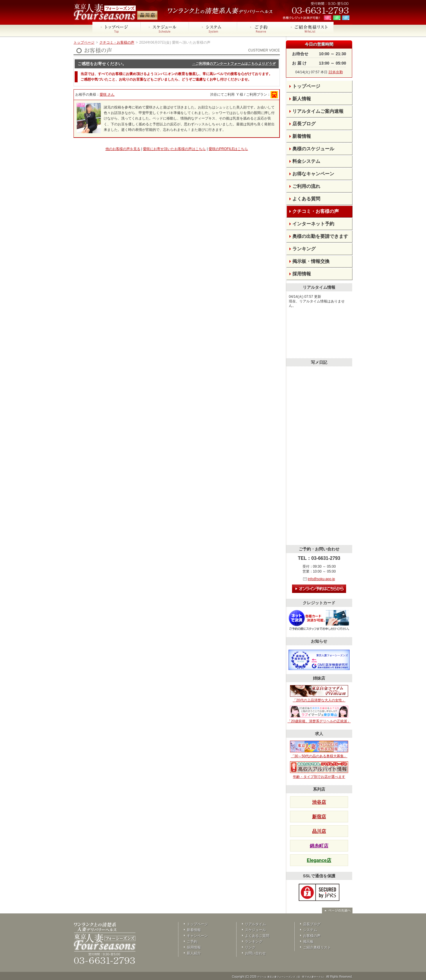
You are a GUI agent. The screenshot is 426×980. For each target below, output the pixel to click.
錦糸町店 (319, 846)
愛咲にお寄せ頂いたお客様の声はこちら (174, 149)
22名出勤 (335, 72)
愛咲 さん (107, 95)
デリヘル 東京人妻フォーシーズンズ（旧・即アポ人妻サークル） (291, 977)
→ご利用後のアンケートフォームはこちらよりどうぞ (234, 64)
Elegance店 (319, 860)
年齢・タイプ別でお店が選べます (319, 770)
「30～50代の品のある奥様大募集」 (319, 749)
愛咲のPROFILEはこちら (228, 149)
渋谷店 (319, 802)
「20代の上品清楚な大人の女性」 (319, 694)
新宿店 (319, 817)
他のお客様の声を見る (123, 149)
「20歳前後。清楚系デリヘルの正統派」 (319, 714)
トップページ (84, 42)
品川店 (319, 831)
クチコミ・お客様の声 (117, 42)
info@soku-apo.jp (321, 579)
